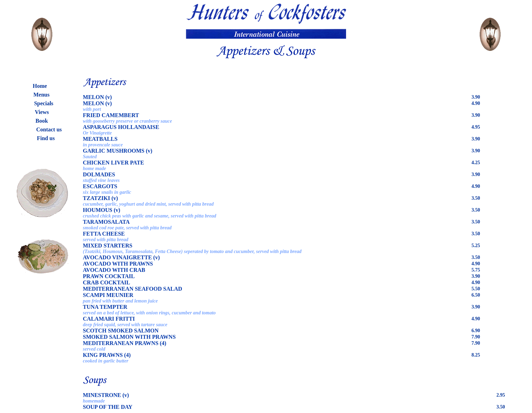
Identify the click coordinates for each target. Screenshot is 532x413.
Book (42, 121)
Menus (42, 95)
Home (40, 86)
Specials (44, 103)
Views (42, 112)
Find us (46, 138)
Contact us (49, 129)
